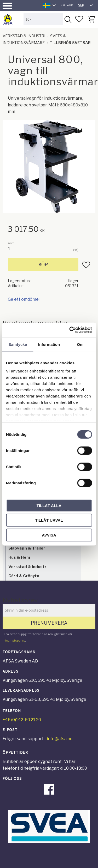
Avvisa (49, 535)
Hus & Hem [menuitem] (19, 557)
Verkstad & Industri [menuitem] (28, 567)
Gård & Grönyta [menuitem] (24, 576)
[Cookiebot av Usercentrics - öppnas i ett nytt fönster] (70, 330)
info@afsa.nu (60, 739)
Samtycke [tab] (18, 344)
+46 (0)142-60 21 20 (22, 720)
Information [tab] (49, 344)
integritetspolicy (14, 641)
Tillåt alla (49, 505)
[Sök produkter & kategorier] (43, 19)
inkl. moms (67, 5)
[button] (7, 6)
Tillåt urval (49, 520)
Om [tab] (80, 344)
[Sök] (68, 19)
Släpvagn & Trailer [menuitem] (27, 548)
